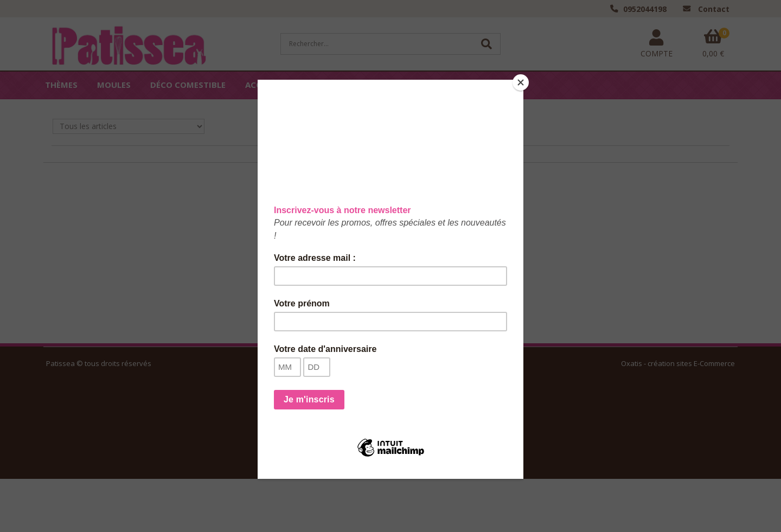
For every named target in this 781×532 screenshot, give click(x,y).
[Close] (521, 82)
